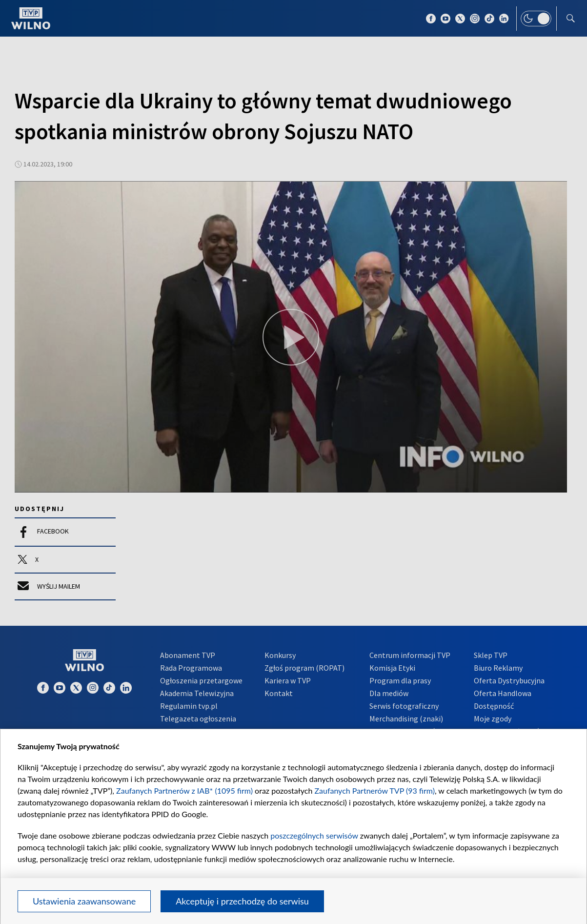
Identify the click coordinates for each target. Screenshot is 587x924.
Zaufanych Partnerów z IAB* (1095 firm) (184, 791)
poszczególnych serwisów (314, 835)
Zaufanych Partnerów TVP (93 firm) (374, 791)
